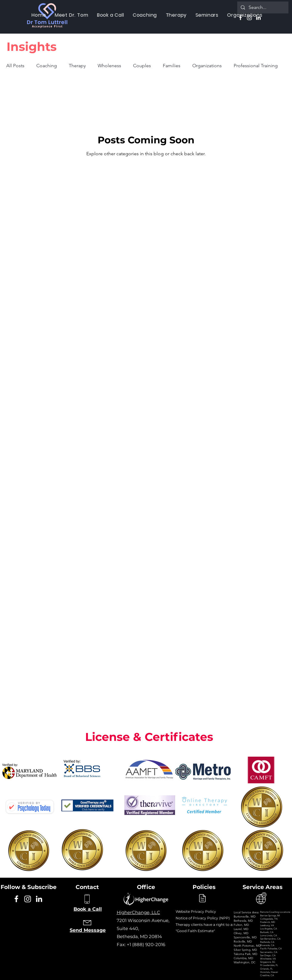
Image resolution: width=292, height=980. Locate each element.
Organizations (207, 66)
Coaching (47, 66)
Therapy (77, 66)
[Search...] (262, 7)
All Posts (15, 66)
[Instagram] (249, 18)
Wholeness (109, 66)
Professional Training (256, 66)
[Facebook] (241, 18)
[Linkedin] (258, 18)
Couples (142, 66)
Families (172, 66)
